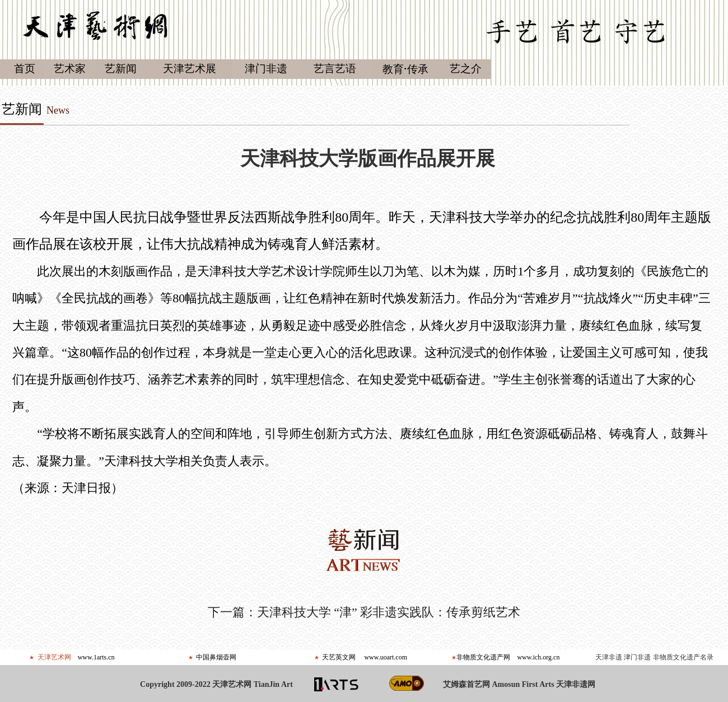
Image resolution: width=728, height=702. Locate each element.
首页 (25, 69)
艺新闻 (22, 109)
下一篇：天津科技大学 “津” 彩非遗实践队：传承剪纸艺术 (364, 612)
